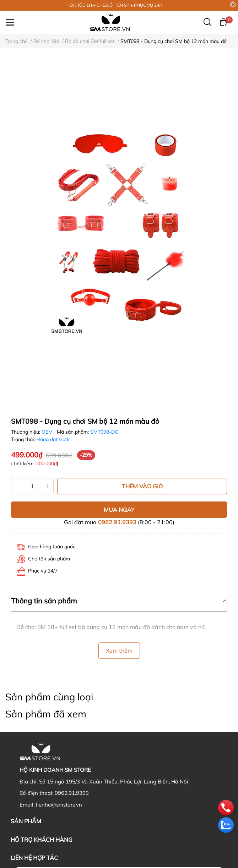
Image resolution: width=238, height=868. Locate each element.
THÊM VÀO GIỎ (142, 486)
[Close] (233, 5)
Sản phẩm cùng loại (49, 697)
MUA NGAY (119, 510)
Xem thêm (119, 651)
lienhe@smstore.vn (59, 805)
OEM (48, 432)
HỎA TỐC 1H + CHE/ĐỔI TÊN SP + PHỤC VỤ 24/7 (115, 5)
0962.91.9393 (117, 522)
